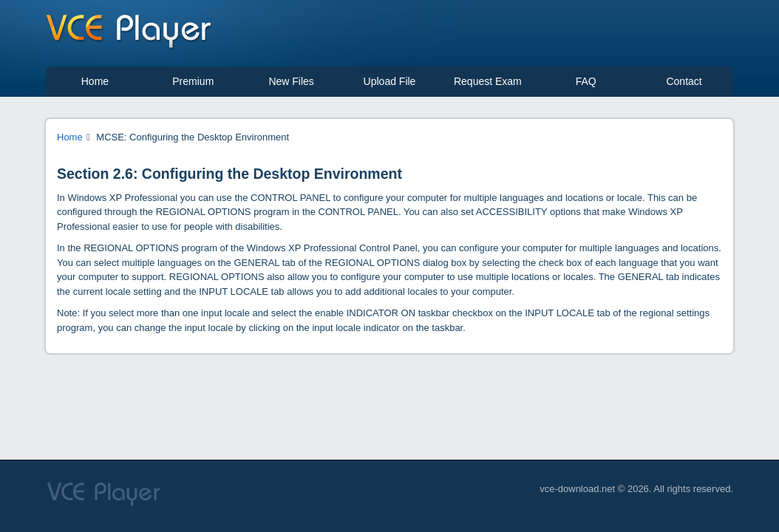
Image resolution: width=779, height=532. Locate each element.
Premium (193, 81)
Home (95, 81)
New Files (291, 81)
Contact (684, 81)
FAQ (586, 81)
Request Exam (488, 81)
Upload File (390, 81)
